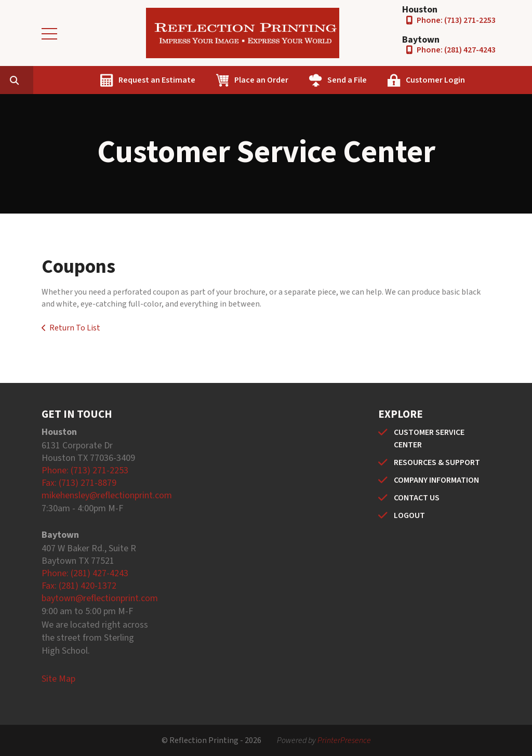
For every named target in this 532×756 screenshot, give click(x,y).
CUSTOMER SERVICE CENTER (429, 439)
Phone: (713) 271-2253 (456, 20)
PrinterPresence (344, 740)
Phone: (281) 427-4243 (456, 50)
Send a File (396, 80)
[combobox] (80, 80)
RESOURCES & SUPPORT (437, 462)
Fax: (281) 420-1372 (79, 586)
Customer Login (485, 80)
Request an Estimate (206, 80)
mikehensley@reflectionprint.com (107, 495)
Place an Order (311, 80)
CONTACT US (417, 498)
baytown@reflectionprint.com (100, 598)
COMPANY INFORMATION (436, 480)
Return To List (75, 328)
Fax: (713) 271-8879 (79, 483)
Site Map (58, 679)
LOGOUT (409, 515)
